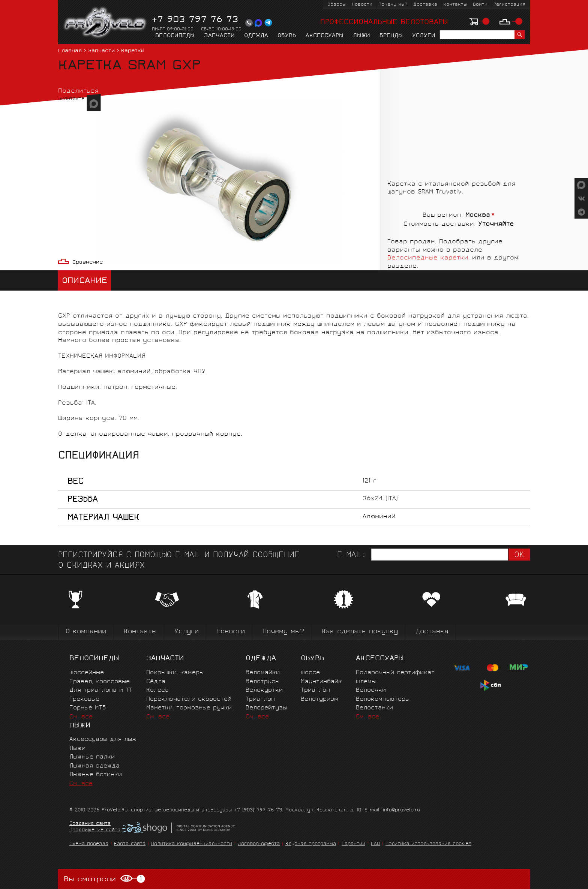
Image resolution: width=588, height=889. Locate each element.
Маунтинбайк (321, 682)
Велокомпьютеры (383, 699)
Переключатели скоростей (189, 699)
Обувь (287, 36)
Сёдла (156, 682)
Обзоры (337, 5)
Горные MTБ (88, 708)
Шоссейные (87, 673)
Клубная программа (311, 844)
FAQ (375, 844)
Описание (85, 281)
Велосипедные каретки (428, 258)
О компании (86, 632)
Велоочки (371, 690)
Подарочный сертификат (395, 673)
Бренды (391, 36)
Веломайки (263, 673)
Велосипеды (175, 36)
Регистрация (509, 5)
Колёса (157, 690)
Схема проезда (89, 844)
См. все (81, 717)
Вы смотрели (104, 879)
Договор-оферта (259, 844)
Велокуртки (264, 690)
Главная (70, 51)
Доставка (425, 5)
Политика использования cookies (428, 844)
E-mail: (351, 555)
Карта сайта (130, 844)
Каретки (133, 51)
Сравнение (88, 263)
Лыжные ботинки (96, 775)
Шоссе (310, 673)
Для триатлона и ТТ (101, 690)
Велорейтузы (266, 708)
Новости (362, 5)
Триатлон (260, 699)
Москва (478, 215)
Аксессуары (325, 36)
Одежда (256, 36)
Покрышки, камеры (175, 673)
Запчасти (219, 36)
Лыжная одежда (94, 766)
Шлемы (366, 682)
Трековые (84, 699)
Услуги (424, 36)
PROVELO (106, 23)
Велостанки (374, 708)
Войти (480, 5)
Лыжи (361, 36)
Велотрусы (262, 682)
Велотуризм (319, 699)
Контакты (455, 5)
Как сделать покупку (360, 632)
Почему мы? (393, 5)
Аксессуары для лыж (103, 740)
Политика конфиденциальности (192, 844)
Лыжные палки (92, 757)
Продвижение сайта (95, 831)
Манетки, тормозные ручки (189, 708)
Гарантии (353, 844)
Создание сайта (90, 824)
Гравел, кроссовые (100, 682)
